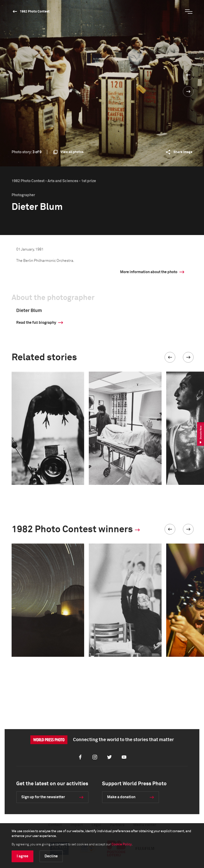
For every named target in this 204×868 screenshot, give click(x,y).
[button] (170, 357)
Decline (51, 856)
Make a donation (121, 797)
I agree (22, 856)
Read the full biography (36, 323)
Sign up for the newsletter (43, 797)
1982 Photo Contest (35, 12)
